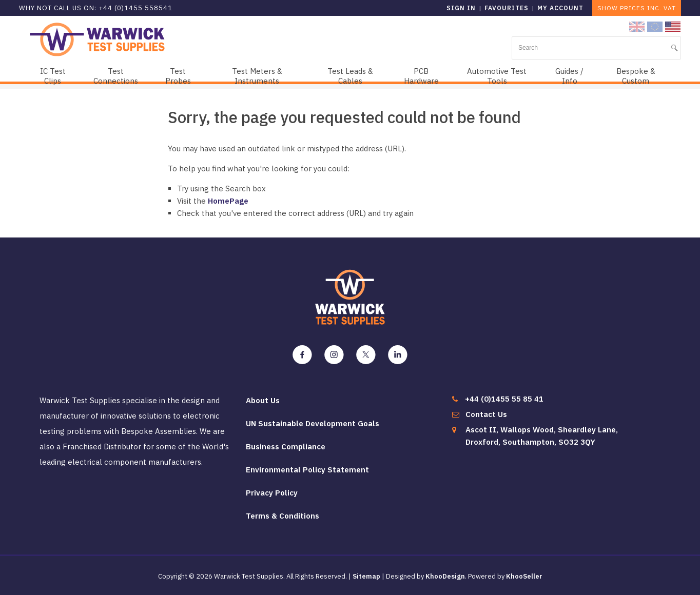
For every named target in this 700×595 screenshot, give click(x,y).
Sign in (461, 8)
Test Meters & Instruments (257, 76)
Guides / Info (569, 76)
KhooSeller (524, 576)
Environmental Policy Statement (307, 470)
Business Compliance (286, 447)
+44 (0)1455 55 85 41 (504, 399)
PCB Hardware (421, 76)
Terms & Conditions (283, 516)
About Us (263, 400)
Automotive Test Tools (497, 76)
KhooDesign (445, 576)
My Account (560, 8)
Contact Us (486, 414)
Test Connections (116, 76)
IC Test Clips (53, 76)
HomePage (228, 201)
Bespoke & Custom (636, 76)
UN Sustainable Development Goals (313, 423)
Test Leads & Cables (350, 76)
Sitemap (366, 576)
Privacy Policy (272, 493)
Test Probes (178, 76)
